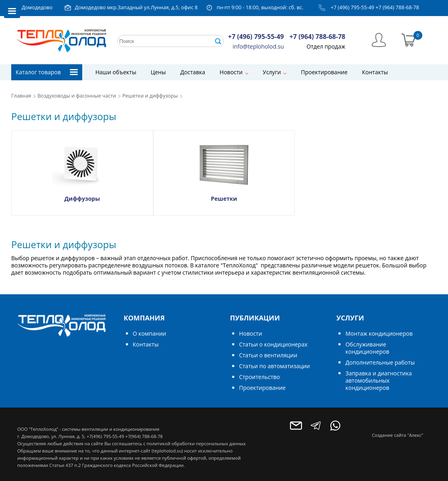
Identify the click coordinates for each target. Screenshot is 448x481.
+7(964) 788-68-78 (144, 436)
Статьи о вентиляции (268, 355)
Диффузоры (82, 199)
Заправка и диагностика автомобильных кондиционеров (378, 380)
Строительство (259, 377)
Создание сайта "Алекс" (397, 435)
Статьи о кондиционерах (273, 344)
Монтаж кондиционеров (379, 333)
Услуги (272, 72)
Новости (231, 72)
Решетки (224, 199)
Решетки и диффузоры (150, 96)
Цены (158, 72)
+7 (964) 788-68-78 (397, 7)
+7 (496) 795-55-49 (353, 7)
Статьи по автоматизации (275, 366)
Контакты (375, 72)
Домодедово (37, 7)
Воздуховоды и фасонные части (77, 96)
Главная (21, 96)
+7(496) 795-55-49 (105, 436)
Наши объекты (116, 72)
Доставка (193, 72)
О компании (150, 333)
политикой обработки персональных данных (196, 443)
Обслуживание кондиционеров (367, 348)
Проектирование (324, 72)
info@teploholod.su (258, 46)
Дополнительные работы (380, 362)
